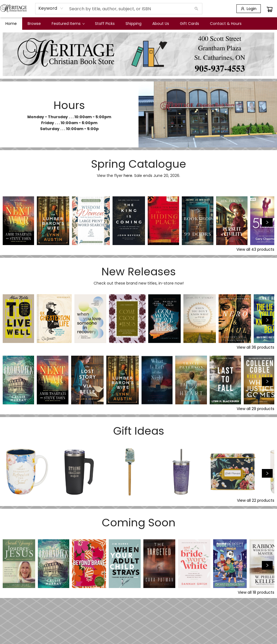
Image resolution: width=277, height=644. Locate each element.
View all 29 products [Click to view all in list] (255, 409)
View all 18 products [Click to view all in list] (256, 592)
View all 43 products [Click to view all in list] (255, 249)
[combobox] (51, 8)
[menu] (138, 24)
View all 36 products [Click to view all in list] (255, 347)
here (128, 176)
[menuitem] (11, 24)
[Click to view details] (18, 221)
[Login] (249, 9)
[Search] (196, 9)
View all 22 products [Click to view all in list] (256, 500)
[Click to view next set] (267, 222)
